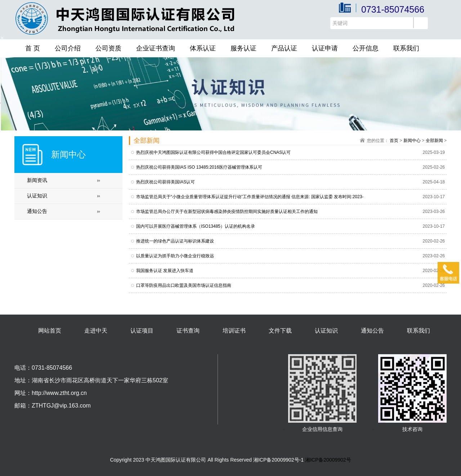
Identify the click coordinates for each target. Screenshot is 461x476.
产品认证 (284, 48)
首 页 (33, 48)
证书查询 (188, 331)
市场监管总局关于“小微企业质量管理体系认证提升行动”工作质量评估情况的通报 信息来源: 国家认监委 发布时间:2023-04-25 (250, 197)
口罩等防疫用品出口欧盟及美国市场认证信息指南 (184, 285)
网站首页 (50, 331)
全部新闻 (434, 141)
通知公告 (37, 211)
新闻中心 (412, 141)
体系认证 (203, 48)
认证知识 (37, 196)
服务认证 (243, 48)
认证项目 (142, 331)
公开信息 (366, 48)
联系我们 (406, 48)
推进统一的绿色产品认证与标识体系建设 (175, 241)
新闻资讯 (37, 180)
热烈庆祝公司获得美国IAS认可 (165, 182)
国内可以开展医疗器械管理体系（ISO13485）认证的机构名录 (196, 226)
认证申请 (325, 48)
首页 (394, 141)
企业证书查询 (156, 48)
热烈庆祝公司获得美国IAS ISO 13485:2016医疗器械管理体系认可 (199, 167)
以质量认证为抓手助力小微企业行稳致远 (175, 256)
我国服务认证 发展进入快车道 (165, 271)
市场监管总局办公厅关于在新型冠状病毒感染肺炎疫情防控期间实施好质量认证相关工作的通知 (227, 212)
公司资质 (108, 48)
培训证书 (234, 331)
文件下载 (280, 331)
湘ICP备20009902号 (328, 460)
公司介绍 (68, 48)
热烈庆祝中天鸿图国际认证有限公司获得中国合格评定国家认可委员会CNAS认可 (213, 152)
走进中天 (96, 331)
